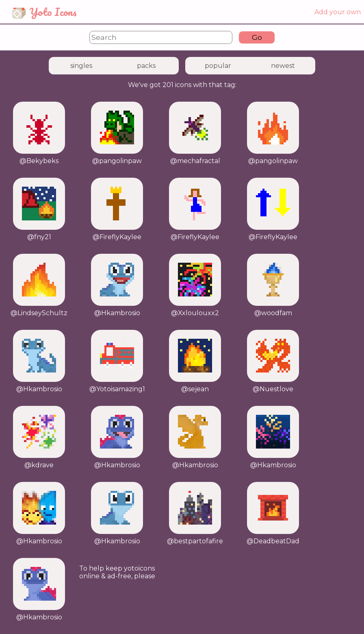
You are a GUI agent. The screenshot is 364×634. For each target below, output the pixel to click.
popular (218, 66)
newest (283, 66)
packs (146, 66)
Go (257, 37)
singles (81, 66)
